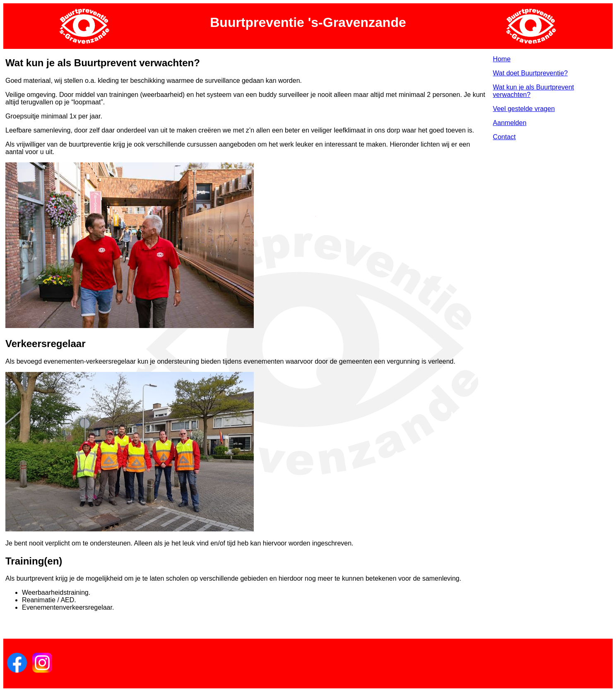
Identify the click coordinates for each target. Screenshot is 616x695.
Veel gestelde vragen (524, 109)
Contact (504, 137)
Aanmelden (510, 123)
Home (502, 59)
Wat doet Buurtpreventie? (531, 73)
